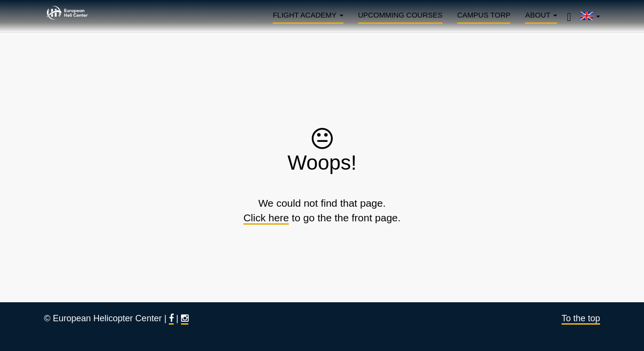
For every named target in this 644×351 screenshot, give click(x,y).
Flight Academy (308, 15)
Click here (266, 218)
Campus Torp (484, 15)
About (541, 15)
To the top (581, 318)
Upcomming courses (400, 15)
